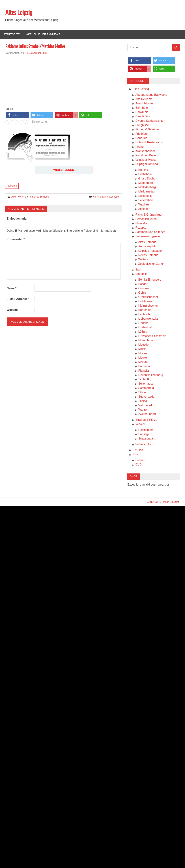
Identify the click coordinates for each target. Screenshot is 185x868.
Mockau (143, 353)
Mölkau (143, 362)
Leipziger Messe (146, 160)
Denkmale (142, 112)
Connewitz (145, 288)
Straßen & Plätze (146, 420)
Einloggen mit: (17, 219)
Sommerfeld (146, 388)
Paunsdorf (145, 366)
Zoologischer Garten (151, 264)
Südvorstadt (146, 397)
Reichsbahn (146, 430)
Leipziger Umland (147, 164)
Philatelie (141, 223)
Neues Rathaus (148, 255)
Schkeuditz (145, 196)
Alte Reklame (19, 197)
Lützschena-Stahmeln (152, 336)
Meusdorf (144, 345)
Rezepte (141, 228)
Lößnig (143, 332)
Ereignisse (142, 125)
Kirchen (140, 147)
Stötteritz (144, 392)
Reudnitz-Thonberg (151, 375)
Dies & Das (143, 116)
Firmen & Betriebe (39, 197)
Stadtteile (141, 274)
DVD (138, 465)
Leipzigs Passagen (150, 251)
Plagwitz (144, 371)
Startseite (11, 34)
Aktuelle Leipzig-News (43, 34)
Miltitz (142, 349)
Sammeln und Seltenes (150, 232)
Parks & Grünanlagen (149, 215)
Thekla (143, 401)
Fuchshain (145, 174)
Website (12, 310)
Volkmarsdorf (147, 405)
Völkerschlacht (145, 444)
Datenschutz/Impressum (163, 502)
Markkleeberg (147, 187)
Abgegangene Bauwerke (151, 95)
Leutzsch (144, 314)
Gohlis (142, 293)
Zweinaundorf (147, 414)
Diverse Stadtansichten (150, 121)
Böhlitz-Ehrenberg (150, 280)
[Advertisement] (64, 80)
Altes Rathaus (147, 242)
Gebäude (141, 138)
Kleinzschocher (148, 306)
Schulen (138, 450)
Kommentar (16, 239)
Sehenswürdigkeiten (148, 236)
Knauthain (145, 310)
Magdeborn (146, 183)
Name (12, 288)
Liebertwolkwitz (148, 319)
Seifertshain (146, 200)
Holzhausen (146, 301)
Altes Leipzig (19, 13)
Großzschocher (148, 297)
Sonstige (144, 434)
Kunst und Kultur (146, 155)
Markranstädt (147, 191)
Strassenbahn (147, 439)
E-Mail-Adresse (18, 299)
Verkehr (140, 424)
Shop (136, 454)
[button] (17, 115)
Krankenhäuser (145, 151)
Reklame (12, 186)
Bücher (140, 460)
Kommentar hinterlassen (107, 197)
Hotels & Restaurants (149, 142)
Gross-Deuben (148, 178)
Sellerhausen (147, 384)
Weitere (143, 259)
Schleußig (145, 379)
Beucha (143, 170)
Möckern (144, 358)
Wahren (143, 410)
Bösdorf (143, 284)
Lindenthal (145, 327)
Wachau (143, 204)
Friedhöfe (141, 134)
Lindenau (144, 323)
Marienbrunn (146, 340)
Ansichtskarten (145, 103)
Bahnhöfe (142, 108)
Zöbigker (144, 209)
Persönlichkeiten (146, 219)
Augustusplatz (147, 246)
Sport (139, 270)
